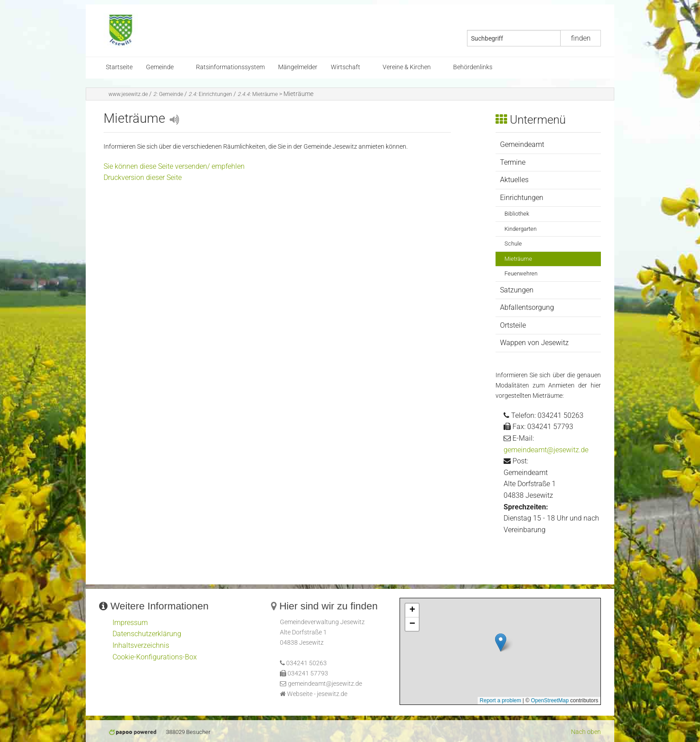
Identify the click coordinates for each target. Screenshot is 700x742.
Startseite (119, 67)
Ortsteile (513, 325)
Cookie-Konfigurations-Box (155, 657)
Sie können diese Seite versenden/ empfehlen (174, 166)
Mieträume (258, 94)
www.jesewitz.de (128, 94)
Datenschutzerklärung (147, 634)
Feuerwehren (521, 273)
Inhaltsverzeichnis (141, 645)
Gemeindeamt (522, 144)
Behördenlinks (473, 67)
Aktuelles (514, 180)
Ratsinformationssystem (230, 67)
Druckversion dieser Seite (143, 177)
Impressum (130, 623)
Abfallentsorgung (527, 307)
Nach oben (586, 732)
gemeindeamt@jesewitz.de (546, 450)
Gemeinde (160, 67)
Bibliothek (517, 214)
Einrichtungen (210, 94)
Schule (513, 244)
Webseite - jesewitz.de (317, 694)
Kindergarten (521, 229)
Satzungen (517, 290)
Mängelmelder (298, 67)
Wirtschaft (346, 67)
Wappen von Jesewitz (534, 343)
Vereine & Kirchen (407, 67)
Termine (513, 162)
